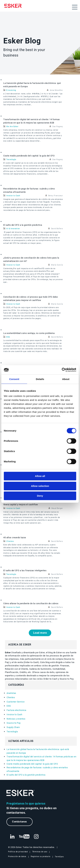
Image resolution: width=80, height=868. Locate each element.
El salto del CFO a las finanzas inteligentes (25, 570)
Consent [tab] (14, 379)
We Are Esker (12, 127)
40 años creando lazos (15, 537)
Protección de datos (17, 856)
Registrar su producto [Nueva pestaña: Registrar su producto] (41, 856)
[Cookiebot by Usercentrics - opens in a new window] (62, 370)
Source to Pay (14, 723)
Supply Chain (13, 727)
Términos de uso (40, 852)
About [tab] (66, 379)
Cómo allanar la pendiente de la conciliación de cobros (31, 603)
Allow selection (40, 486)
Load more (40, 633)
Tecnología (11, 159)
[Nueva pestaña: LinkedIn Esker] (12, 837)
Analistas (11, 693)
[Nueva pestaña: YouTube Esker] (24, 837)
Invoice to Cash (13, 196)
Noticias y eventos (16, 719)
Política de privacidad (18, 852)
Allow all (40, 476)
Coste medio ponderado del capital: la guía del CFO (29, 156)
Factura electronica (16, 710)
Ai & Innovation (13, 229)
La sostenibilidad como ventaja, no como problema (29, 333)
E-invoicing (11, 90)
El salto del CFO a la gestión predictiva (23, 225)
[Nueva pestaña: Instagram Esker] (36, 837)
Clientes (10, 541)
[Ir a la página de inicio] (20, 793)
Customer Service (16, 702)
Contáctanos (20, 822)
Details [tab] (40, 379)
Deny (40, 496)
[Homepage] (14, 6)
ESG (8, 337)
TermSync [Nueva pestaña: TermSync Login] (59, 857)
